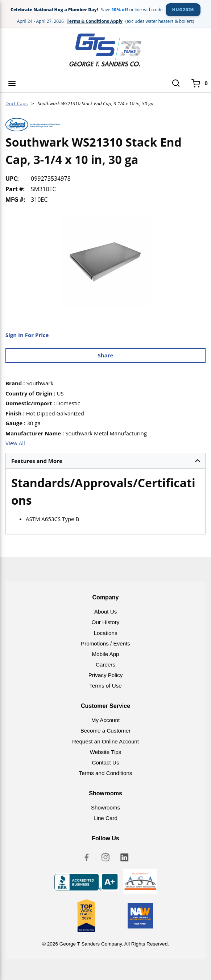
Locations (105, 633)
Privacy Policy (106, 675)
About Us (105, 612)
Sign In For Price (27, 335)
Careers (105, 665)
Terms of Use (105, 686)
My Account (106, 720)
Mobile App (105, 654)
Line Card (105, 818)
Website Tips (106, 752)
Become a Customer (105, 731)
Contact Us (105, 762)
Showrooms (105, 807)
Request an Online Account (105, 741)
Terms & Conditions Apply (95, 21)
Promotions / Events (105, 643)
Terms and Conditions (106, 773)
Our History (106, 622)
